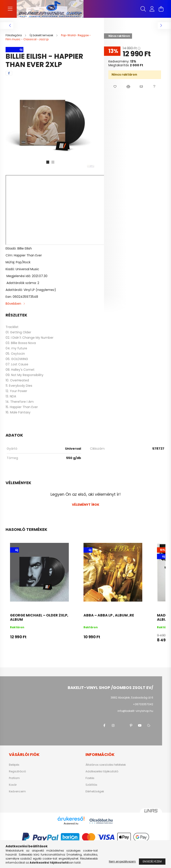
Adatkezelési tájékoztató (102, 771)
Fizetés (90, 778)
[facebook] (9, 73)
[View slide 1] (48, 162)
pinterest (131, 725)
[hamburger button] (10, 9)
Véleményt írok (86, 505)
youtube (140, 725)
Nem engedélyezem (122, 861)
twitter (122, 725)
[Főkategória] (14, 35)
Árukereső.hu (71, 824)
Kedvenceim (17, 791)
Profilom (14, 778)
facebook (104, 725)
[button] (115, 87)
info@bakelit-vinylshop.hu (135, 711)
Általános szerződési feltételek (106, 765)
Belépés (14, 765)
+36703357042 (143, 704)
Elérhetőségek (95, 791)
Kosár (13, 785)
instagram (113, 725)
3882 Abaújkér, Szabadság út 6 (132, 698)
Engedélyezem (152, 861)
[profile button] (152, 9)
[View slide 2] (53, 162)
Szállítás (91, 785)
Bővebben (13, 304)
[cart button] (161, 9)
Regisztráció (17, 771)
